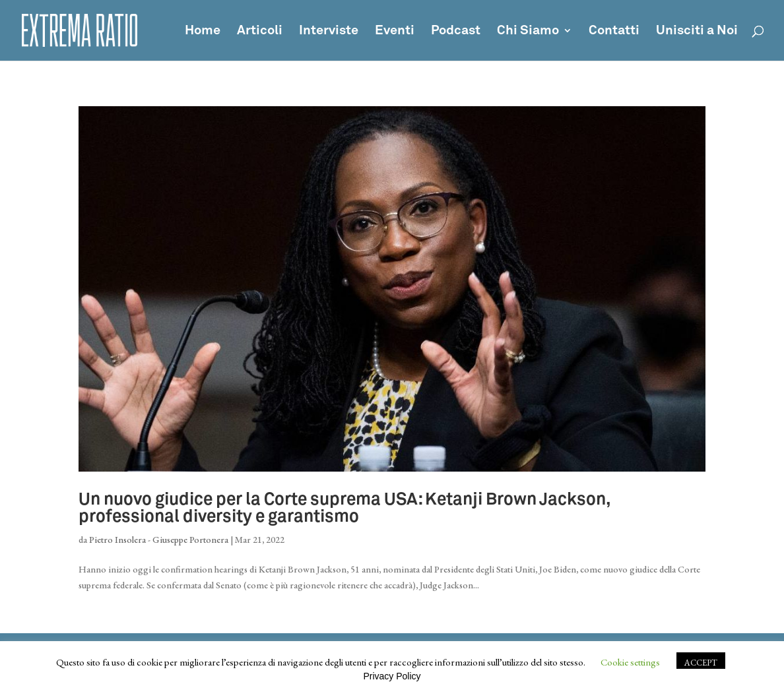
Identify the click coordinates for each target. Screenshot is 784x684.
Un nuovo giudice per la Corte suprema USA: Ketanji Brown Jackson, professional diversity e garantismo (344, 509)
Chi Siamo (528, 31)
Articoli (260, 31)
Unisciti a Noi (697, 31)
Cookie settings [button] (630, 662)
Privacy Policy (392, 676)
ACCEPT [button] (701, 663)
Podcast (456, 31)
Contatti (614, 31)
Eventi (395, 31)
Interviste (329, 31)
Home (203, 31)
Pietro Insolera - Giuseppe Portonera (159, 540)
